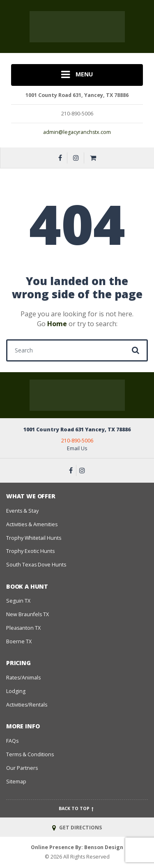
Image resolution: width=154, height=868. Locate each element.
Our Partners (22, 768)
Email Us (77, 448)
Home (57, 324)
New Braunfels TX (28, 614)
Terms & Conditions (30, 754)
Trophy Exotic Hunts (30, 551)
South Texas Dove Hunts (36, 565)
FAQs (12, 741)
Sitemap (16, 782)
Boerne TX (19, 641)
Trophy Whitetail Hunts (34, 538)
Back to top (77, 808)
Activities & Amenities (32, 524)
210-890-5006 (77, 441)
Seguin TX (18, 601)
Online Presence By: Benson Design (77, 847)
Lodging (16, 691)
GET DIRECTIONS (77, 828)
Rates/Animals (23, 678)
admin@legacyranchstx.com (77, 132)
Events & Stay (22, 511)
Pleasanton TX (23, 628)
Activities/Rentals (27, 705)
